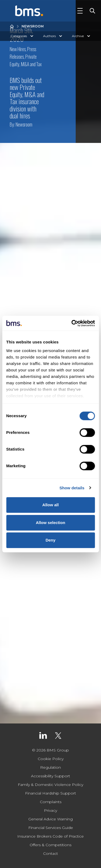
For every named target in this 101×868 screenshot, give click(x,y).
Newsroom (33, 26)
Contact (50, 853)
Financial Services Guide (51, 828)
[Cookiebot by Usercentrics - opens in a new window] (72, 323)
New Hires (18, 49)
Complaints (51, 802)
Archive (82, 36)
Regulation (50, 767)
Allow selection (50, 523)
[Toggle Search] (91, 11)
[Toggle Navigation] (80, 11)
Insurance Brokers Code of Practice (50, 836)
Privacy (50, 810)
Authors (53, 36)
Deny (50, 540)
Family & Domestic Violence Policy (50, 785)
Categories (22, 36)
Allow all (50, 505)
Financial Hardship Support (50, 793)
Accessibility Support (50, 776)
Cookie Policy (51, 759)
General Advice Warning (50, 819)
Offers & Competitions (50, 845)
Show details (72, 488)
